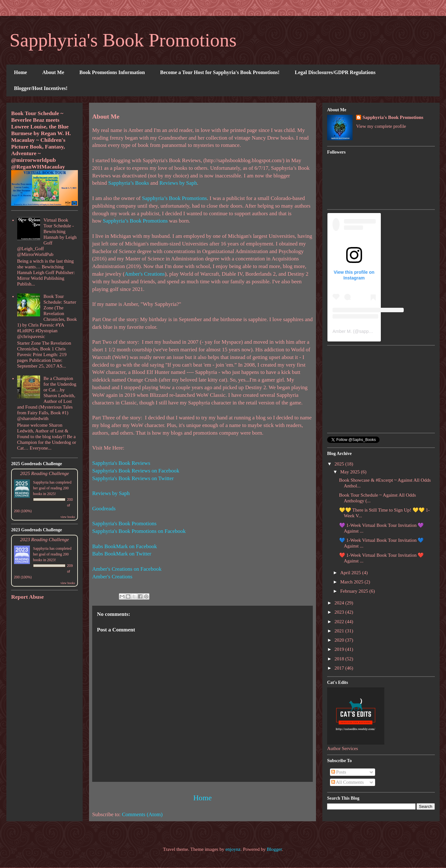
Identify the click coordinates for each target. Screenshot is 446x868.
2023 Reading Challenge (45, 539)
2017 (340, 668)
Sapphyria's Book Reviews (121, 463)
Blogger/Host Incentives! (41, 88)
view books (68, 517)
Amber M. (342, 331)
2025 (340, 464)
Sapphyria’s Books (129, 183)
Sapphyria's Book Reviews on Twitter (133, 478)
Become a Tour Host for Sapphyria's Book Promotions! (220, 72)
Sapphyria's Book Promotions (123, 40)
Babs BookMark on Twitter (122, 554)
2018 (340, 659)
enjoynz (233, 849)
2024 (340, 603)
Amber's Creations (145, 274)
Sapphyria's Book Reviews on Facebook (136, 471)
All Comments (348, 782)
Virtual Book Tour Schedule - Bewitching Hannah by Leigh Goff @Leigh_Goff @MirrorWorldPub (47, 237)
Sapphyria (41, 482)
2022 (340, 622)
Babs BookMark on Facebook (125, 546)
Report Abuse (27, 597)
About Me (53, 72)
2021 (340, 631)
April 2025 (351, 573)
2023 (340, 612)
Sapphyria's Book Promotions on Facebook (139, 531)
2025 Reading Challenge (45, 473)
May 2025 (350, 472)
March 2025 (352, 582)
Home (21, 72)
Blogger (274, 849)
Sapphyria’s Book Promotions (175, 198)
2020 (340, 640)
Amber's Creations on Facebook (127, 569)
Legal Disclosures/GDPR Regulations (335, 72)
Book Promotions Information (112, 72)
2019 (340, 649)
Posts (339, 772)
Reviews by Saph (178, 183)
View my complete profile (381, 126)
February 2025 (355, 591)
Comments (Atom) (142, 814)
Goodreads (104, 509)
